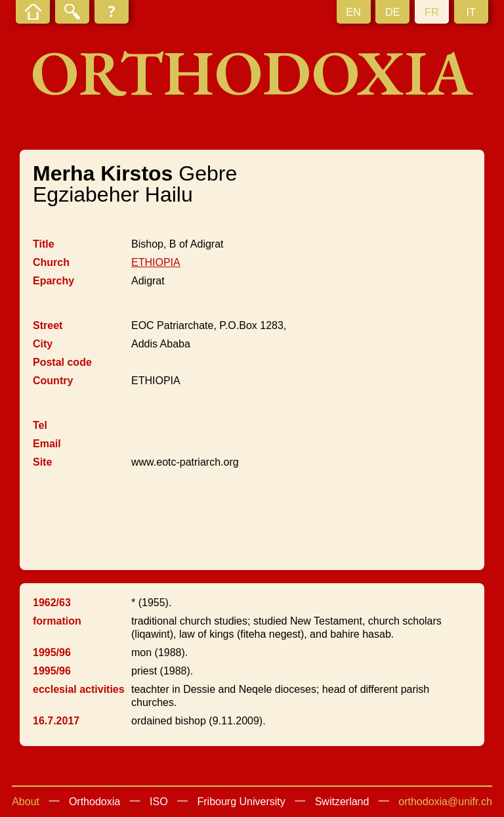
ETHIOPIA (156, 262)
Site (42, 462)
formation (57, 621)
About (26, 802)
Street (48, 325)
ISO (159, 802)
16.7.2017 (56, 721)
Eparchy (53, 281)
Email (47, 444)
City (43, 344)
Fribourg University (241, 802)
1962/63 (52, 603)
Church (51, 262)
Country (53, 381)
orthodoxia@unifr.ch (445, 802)
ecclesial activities (79, 689)
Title (44, 244)
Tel (40, 425)
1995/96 (52, 652)
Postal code (62, 362)
